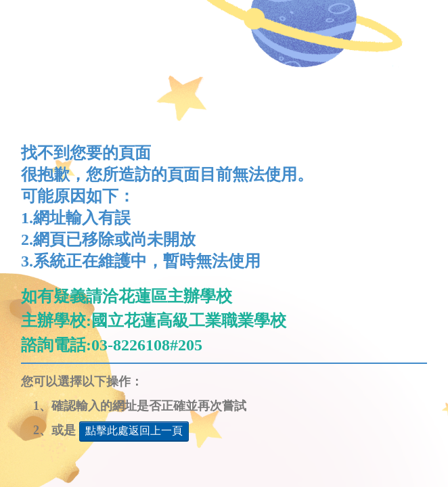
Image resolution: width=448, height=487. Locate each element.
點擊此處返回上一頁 (134, 431)
